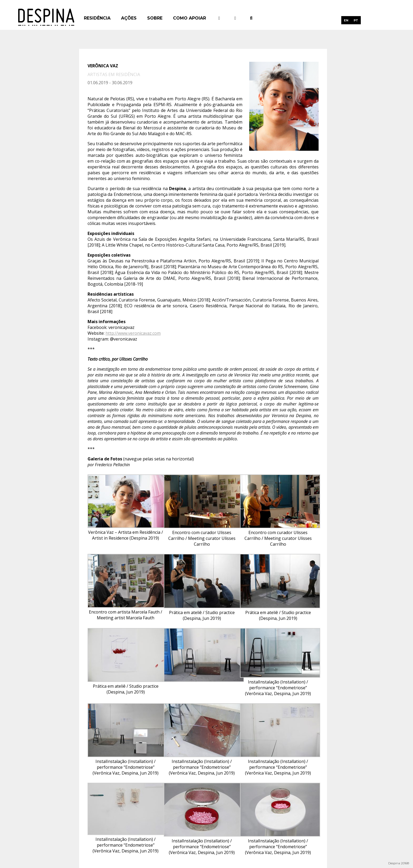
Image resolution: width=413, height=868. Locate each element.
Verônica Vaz (103, 66)
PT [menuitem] (356, 20)
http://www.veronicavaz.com (133, 333)
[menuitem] (346, 20)
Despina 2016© (399, 863)
